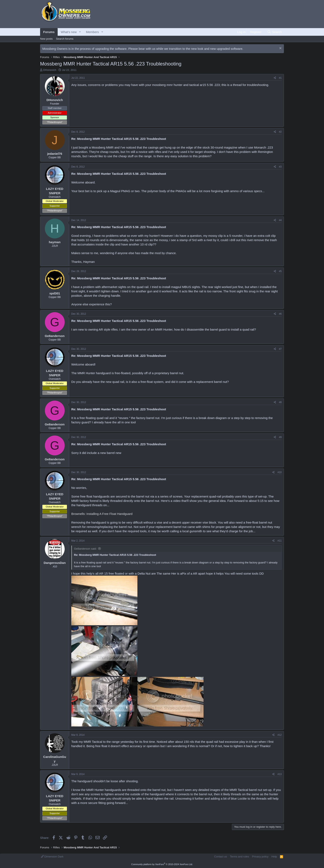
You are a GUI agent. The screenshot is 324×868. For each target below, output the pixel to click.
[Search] (275, 32)
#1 (280, 78)
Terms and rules (239, 857)
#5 (280, 271)
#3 (280, 167)
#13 (280, 774)
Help (274, 857)
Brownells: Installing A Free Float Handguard (102, 514)
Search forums (65, 39)
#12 (280, 735)
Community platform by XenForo (162, 864)
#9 (280, 437)
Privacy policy (260, 857)
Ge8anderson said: (85, 549)
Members (92, 32)
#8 (280, 402)
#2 (280, 132)
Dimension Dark (52, 857)
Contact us (220, 857)
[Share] (275, 78)
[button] (80, 32)
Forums (49, 32)
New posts (46, 39)
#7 (280, 349)
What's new (69, 32)
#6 (280, 314)
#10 (280, 472)
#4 (280, 220)
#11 (280, 541)
